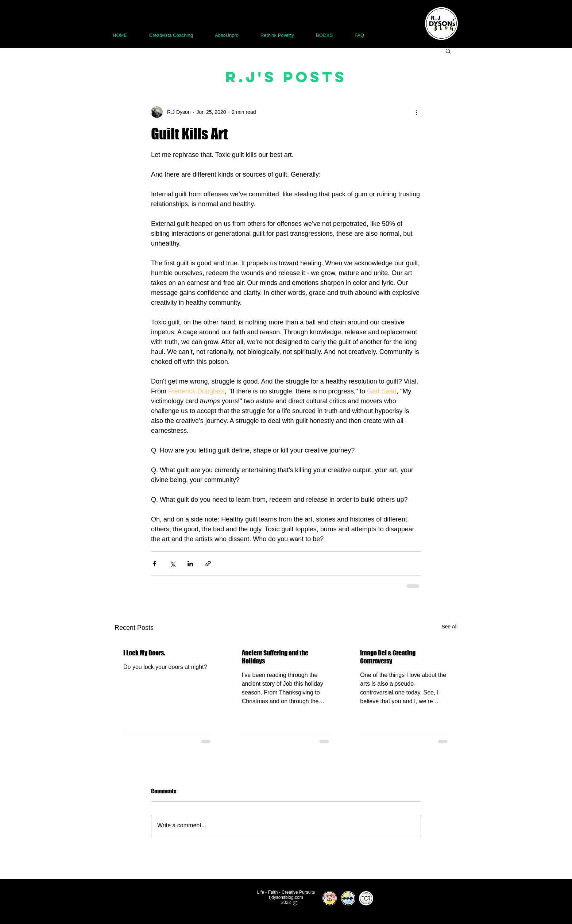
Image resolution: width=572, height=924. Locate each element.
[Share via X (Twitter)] (172, 564)
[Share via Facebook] (154, 564)
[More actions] (417, 112)
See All (449, 627)
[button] (448, 51)
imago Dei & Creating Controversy (388, 657)
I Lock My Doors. (144, 653)
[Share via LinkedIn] (190, 564)
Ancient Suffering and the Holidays (275, 657)
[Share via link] (208, 564)
